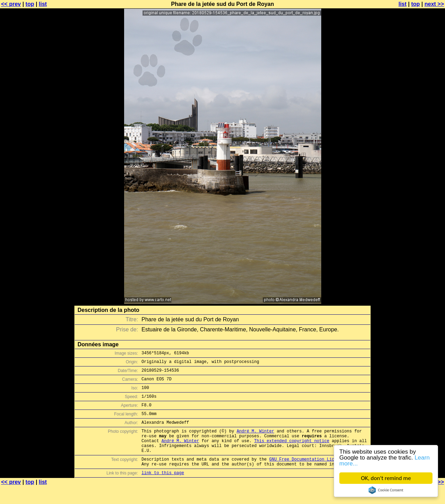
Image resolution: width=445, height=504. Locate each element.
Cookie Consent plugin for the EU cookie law (386, 490)
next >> (434, 4)
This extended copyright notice (292, 453)
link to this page (163, 490)
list (43, 4)
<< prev (11, 4)
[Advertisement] (417, 172)
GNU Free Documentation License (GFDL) (315, 475)
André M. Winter (256, 441)
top (30, 4)
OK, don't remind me (386, 478)
